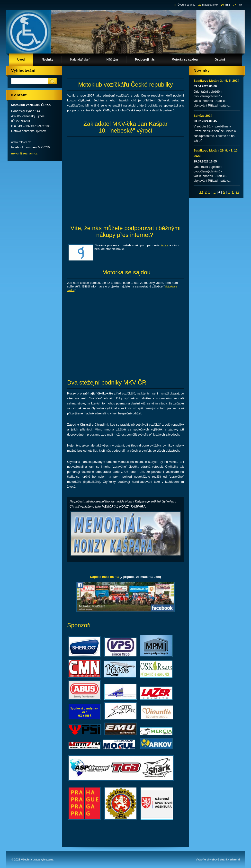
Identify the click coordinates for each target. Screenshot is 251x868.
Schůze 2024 (203, 116)
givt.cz (164, 245)
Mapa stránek (210, 5)
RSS (228, 5)
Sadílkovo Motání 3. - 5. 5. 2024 (216, 81)
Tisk (240, 5)
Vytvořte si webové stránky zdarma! (218, 859)
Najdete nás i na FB (104, 577)
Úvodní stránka (186, 5)
